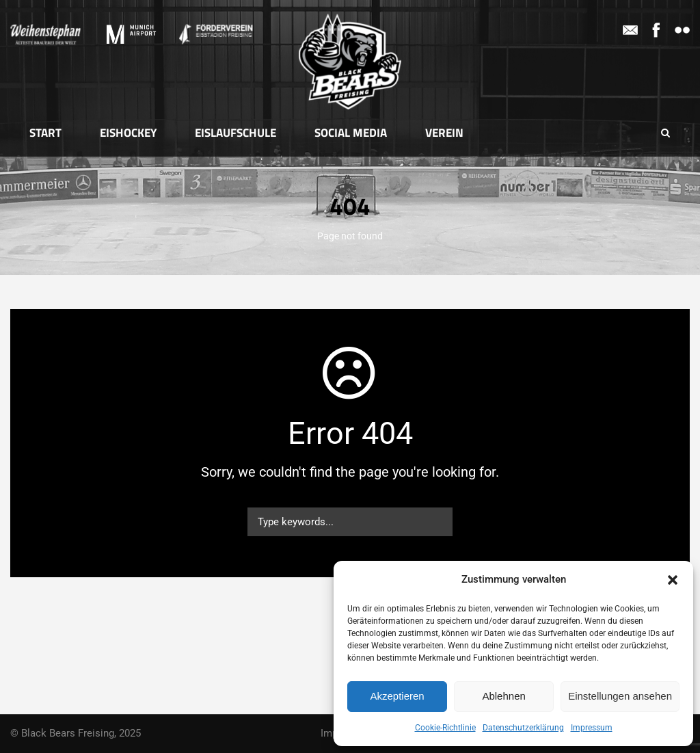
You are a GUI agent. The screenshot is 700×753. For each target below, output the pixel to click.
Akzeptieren (397, 696)
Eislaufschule (235, 133)
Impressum (592, 728)
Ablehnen (503, 696)
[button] (673, 580)
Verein (444, 133)
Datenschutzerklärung (523, 728)
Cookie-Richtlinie (445, 728)
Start (45, 133)
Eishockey (128, 133)
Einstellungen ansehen (620, 696)
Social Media (351, 133)
